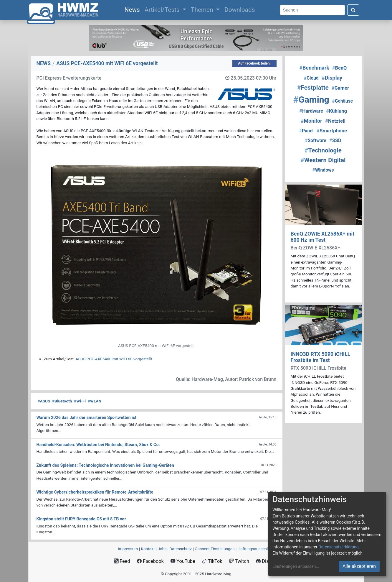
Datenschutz (181, 549)
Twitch (239, 561)
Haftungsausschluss (256, 549)
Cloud (311, 78)
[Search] (312, 10)
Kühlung (336, 111)
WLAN (95, 401)
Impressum (128, 549)
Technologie (323, 150)
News (133, 9)
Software (315, 140)
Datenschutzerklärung (338, 547)
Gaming (311, 100)
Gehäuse (343, 101)
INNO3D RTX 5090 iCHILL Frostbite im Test (321, 357)
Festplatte (313, 88)
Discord (267, 561)
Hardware (311, 111)
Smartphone (332, 131)
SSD (335, 140)
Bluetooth (62, 401)
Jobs (162, 549)
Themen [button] (203, 10)
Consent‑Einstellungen (215, 549)
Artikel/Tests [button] (163, 10)
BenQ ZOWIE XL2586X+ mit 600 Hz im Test (323, 237)
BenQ (340, 68)
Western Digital (323, 160)
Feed (122, 561)
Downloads (240, 10)
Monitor (311, 121)
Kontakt (148, 549)
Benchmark (314, 68)
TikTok (212, 561)
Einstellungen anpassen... (296, 566)
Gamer (340, 88)
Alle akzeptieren (359, 566)
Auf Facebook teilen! (254, 63)
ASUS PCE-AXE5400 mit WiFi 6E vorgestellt (114, 359)
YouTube (183, 561)
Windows (323, 170)
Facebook (150, 561)
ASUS (44, 401)
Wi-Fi (80, 401)
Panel (306, 131)
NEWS (44, 63)
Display (332, 78)
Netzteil (335, 121)
